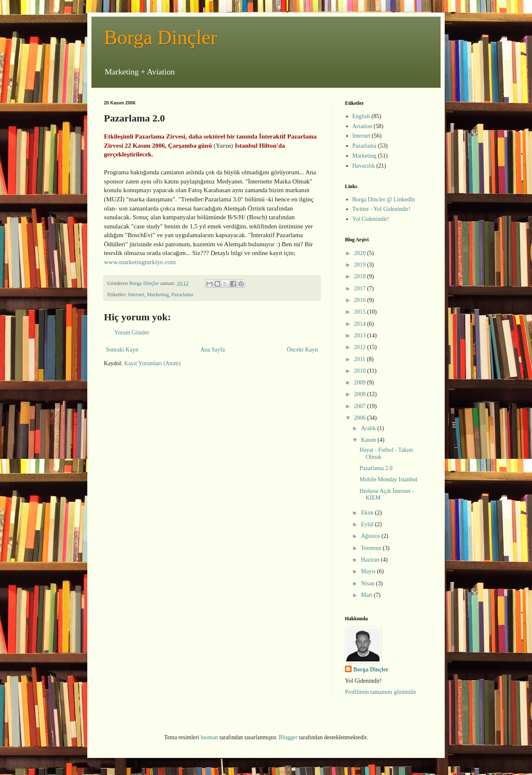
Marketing (158, 295)
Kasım (369, 440)
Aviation (362, 126)
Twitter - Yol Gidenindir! (382, 209)
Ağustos (371, 536)
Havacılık (364, 166)
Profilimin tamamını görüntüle (381, 692)
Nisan (368, 583)
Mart (367, 595)
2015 (361, 312)
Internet (136, 295)
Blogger (288, 737)
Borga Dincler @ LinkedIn (384, 199)
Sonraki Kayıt (122, 350)
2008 (361, 394)
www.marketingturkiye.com (140, 262)
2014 (361, 324)
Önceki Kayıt (302, 350)
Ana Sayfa (213, 350)
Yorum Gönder (132, 333)
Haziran (371, 560)
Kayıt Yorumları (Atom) (153, 363)
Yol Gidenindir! (371, 219)
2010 (361, 371)
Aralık (369, 428)
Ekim (368, 513)
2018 (361, 276)
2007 (361, 406)
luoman (209, 737)
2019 (361, 265)
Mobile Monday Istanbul (388, 479)
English (361, 116)
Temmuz (372, 548)
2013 (361, 336)
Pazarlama (182, 295)
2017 (361, 288)
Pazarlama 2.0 (376, 468)
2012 (361, 347)
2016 (361, 300)
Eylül (368, 524)
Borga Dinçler (160, 37)
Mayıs (369, 571)
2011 (361, 359)
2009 (361, 383)
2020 (361, 253)
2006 (361, 418)
